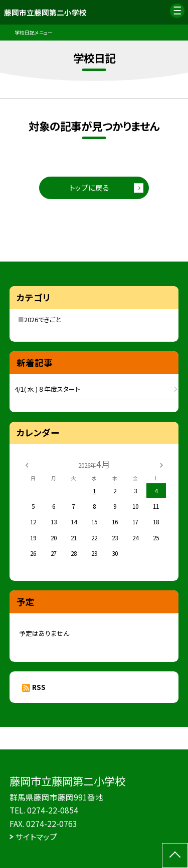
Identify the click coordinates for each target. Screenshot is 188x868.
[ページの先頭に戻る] (175, 855)
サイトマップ (36, 836)
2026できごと (42, 319)
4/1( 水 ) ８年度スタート (47, 389)
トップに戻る (89, 187)
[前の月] (27, 464)
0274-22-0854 (53, 810)
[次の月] (161, 464)
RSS (39, 687)
